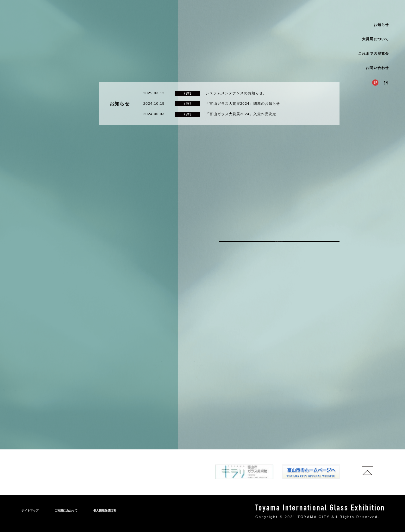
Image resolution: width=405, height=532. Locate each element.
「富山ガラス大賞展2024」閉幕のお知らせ (243, 271)
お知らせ (381, 25)
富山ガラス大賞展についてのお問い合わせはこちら (279, 415)
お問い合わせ (377, 68)
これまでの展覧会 (374, 53)
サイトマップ (30, 510)
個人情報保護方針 (105, 510)
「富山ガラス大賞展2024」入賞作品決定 (241, 281)
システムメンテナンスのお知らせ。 (236, 260)
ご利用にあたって (66, 510)
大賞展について (375, 39)
